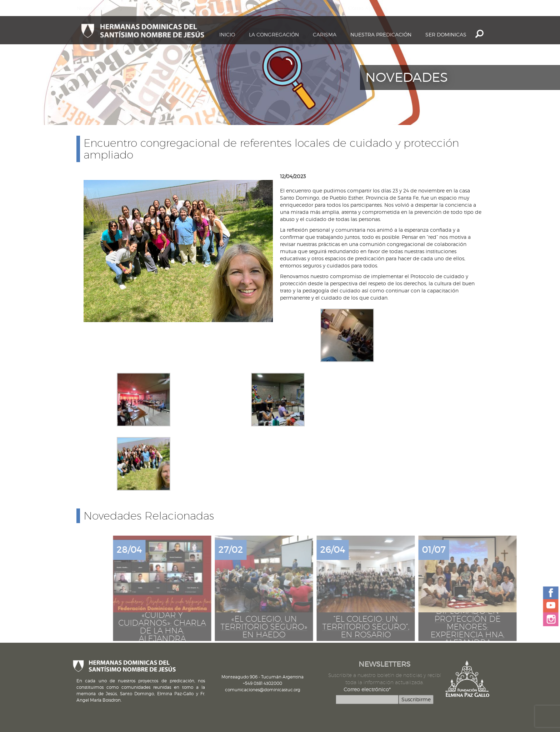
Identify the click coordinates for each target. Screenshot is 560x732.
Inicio (227, 34)
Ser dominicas (446, 34)
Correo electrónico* (367, 689)
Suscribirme (416, 699)
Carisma (325, 34)
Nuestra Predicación (381, 34)
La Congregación (274, 34)
